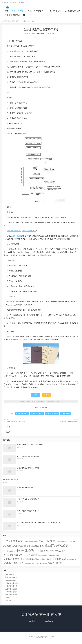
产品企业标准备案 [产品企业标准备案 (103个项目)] (13, 541)
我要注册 (13, 3)
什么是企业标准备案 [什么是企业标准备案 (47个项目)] (34, 546)
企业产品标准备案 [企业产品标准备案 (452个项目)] (57, 546)
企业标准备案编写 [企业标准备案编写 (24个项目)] (31, 559)
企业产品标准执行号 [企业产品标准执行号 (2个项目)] (9, 552)
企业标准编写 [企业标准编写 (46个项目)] (59, 559)
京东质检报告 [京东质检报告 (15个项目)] (17, 546)
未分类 (8, 598)
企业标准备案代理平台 (7, 7)
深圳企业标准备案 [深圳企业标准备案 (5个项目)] (41, 564)
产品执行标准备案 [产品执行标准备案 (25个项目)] (47, 541)
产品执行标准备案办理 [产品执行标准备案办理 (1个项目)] (62, 542)
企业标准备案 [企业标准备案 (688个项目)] (25, 551)
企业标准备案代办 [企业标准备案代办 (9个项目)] (42, 551)
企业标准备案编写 (54, 11)
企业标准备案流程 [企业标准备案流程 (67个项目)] (13, 559)
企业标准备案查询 (12, 15)
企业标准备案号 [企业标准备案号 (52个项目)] (58, 551)
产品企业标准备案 (14, 231)
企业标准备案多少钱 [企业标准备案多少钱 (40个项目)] (13, 555)
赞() (36, 395)
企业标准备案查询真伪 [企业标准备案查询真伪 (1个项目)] (54, 556)
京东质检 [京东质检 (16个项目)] (7, 546)
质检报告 (8, 601)
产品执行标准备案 (29, 231)
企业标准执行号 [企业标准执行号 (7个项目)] (46, 560)
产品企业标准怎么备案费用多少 (14, 422)
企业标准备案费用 (11, 595)
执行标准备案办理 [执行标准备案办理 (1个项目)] (29, 564)
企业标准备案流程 (72, 11)
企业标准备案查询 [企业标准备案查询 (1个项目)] (43, 556)
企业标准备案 (17, 11)
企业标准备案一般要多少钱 (69, 422)
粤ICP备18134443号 (41, 638)
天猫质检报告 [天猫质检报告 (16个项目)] (18, 563)
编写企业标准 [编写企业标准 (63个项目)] (55, 563)
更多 (43, 408)
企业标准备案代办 (11, 578)
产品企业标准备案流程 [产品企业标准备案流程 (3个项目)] (31, 542)
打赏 (47, 395)
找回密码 (21, 3)
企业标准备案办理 (35, 11)
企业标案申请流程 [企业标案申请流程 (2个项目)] (72, 560)
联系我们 (33, 622)
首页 (7, 11)
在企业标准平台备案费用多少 (41, 30)
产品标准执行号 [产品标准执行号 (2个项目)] (73, 542)
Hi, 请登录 (5, 3)
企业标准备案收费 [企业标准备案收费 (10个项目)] (30, 556)
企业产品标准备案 (24, 340)
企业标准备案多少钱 (12, 584)
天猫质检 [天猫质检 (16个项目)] (7, 563)
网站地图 (52, 637)
